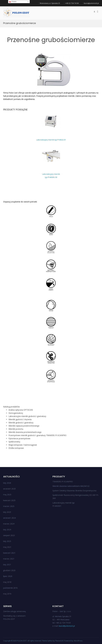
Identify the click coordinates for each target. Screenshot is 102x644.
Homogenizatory (16, 413)
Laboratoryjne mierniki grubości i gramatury (27, 416)
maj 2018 (7, 582)
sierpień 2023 (9, 535)
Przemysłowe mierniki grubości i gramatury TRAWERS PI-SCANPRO (37, 435)
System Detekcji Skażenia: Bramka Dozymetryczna (74, 491)
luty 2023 (7, 541)
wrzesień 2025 (9, 489)
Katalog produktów (11, 407)
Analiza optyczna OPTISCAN (21, 410)
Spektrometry (14, 442)
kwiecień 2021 (9, 553)
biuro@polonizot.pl (67, 626)
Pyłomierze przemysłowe (19, 438)
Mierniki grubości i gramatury (21, 423)
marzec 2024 (9, 524)
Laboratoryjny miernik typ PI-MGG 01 (51, 140)
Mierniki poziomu (16, 429)
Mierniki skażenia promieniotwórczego (25, 432)
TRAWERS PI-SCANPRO (63, 482)
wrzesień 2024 (9, 518)
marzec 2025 (9, 506)
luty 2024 (7, 530)
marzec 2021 (9, 559)
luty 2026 (7, 483)
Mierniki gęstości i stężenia (20, 419)
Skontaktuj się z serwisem (14, 616)
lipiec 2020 (8, 576)
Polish (13, 2)
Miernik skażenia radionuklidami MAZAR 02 (71, 486)
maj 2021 (7, 547)
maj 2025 (7, 495)
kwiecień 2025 (9, 500)
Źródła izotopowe (16, 448)
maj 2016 (7, 594)
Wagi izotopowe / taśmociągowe (23, 445)
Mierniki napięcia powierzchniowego (24, 426)
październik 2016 (10, 588)
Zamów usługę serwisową (14, 611)
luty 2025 (7, 512)
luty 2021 (7, 565)
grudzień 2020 (9, 570)
